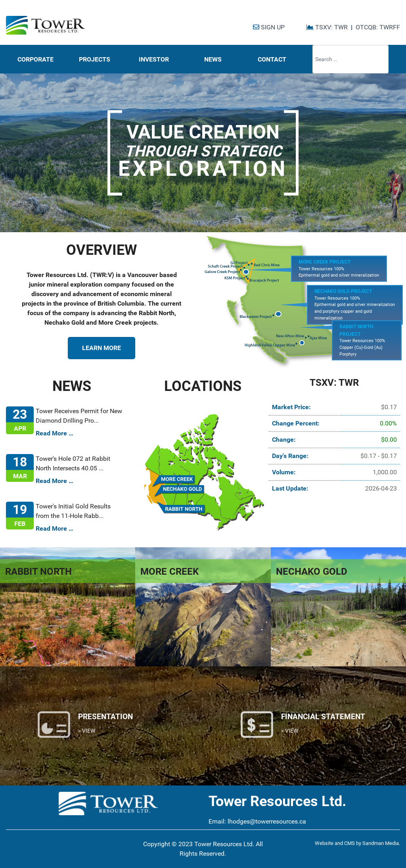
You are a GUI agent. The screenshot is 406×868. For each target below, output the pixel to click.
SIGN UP (269, 27)
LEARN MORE (101, 348)
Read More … (55, 433)
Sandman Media (381, 843)
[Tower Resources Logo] (45, 25)
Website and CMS (335, 843)
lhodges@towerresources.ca (267, 821)
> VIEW (87, 731)
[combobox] (350, 59)
